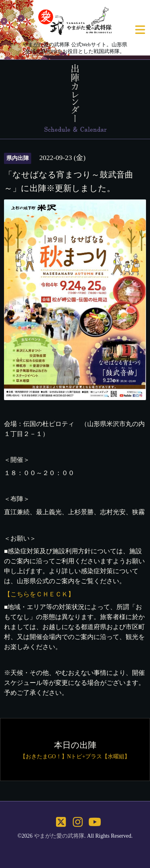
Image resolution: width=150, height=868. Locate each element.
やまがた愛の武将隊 (59, 836)
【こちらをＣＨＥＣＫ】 (39, 594)
